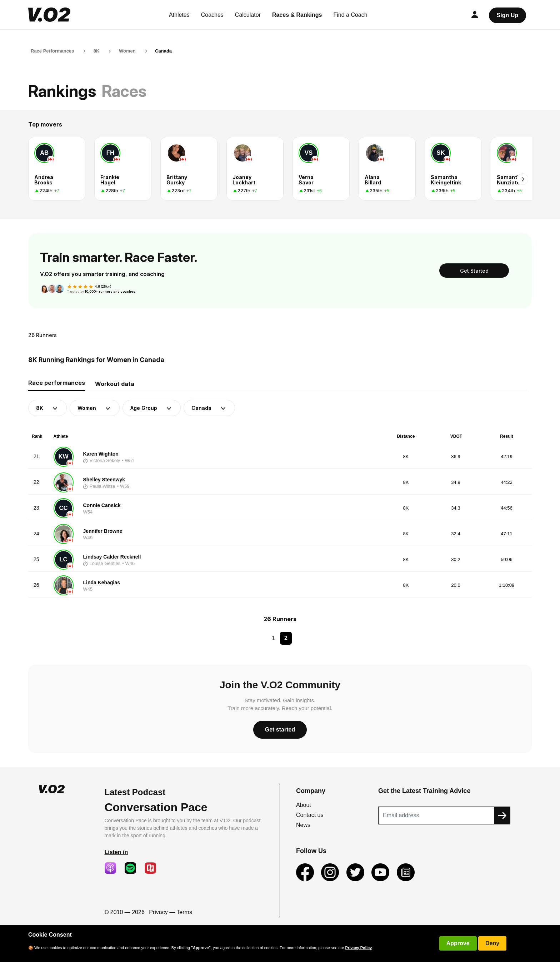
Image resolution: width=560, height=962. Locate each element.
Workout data (115, 384)
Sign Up (507, 15)
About (304, 805)
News (303, 825)
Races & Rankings (297, 15)
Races (124, 91)
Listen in (116, 852)
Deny (492, 943)
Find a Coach (351, 15)
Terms (184, 912)
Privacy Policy (359, 948)
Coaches (212, 15)
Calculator (248, 15)
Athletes (179, 15)
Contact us (310, 815)
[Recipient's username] (436, 815)
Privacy (158, 912)
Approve (458, 943)
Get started (280, 730)
